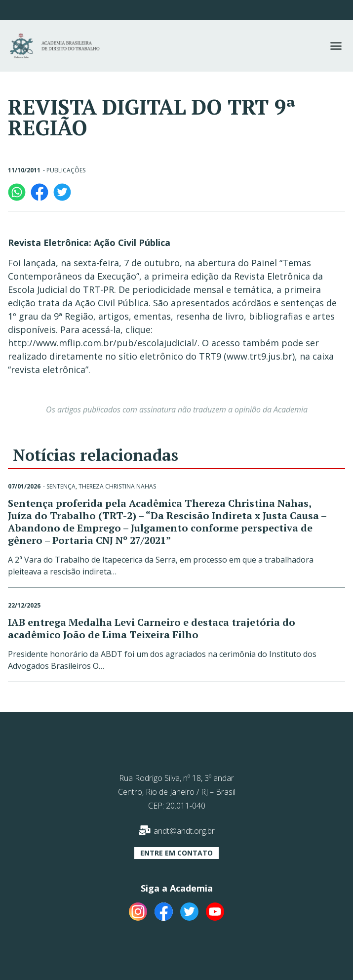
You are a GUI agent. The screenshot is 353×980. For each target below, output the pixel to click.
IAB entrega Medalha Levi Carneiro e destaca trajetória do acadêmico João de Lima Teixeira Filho (152, 628)
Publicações (66, 170)
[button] (336, 46)
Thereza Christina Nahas (117, 486)
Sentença (61, 486)
